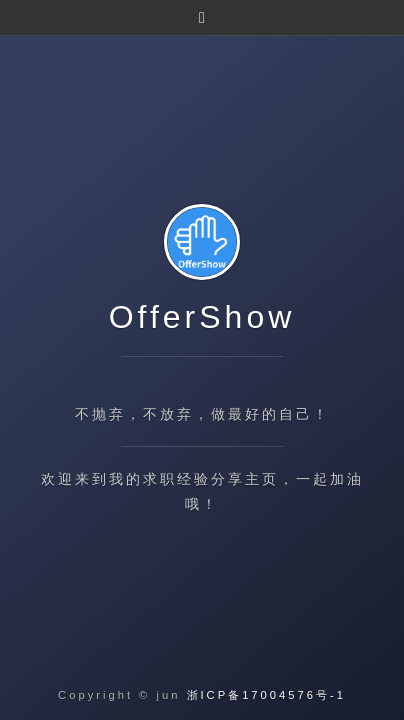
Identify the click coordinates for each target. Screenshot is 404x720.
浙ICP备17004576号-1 (266, 695)
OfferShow (202, 317)
